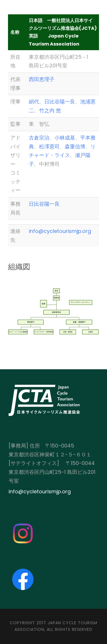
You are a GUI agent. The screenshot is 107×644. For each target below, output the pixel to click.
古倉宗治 (39, 138)
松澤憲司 (49, 147)
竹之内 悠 (50, 110)
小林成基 (65, 138)
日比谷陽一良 (60, 102)
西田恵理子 (42, 79)
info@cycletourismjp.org (60, 231)
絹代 (34, 102)
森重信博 (75, 147)
